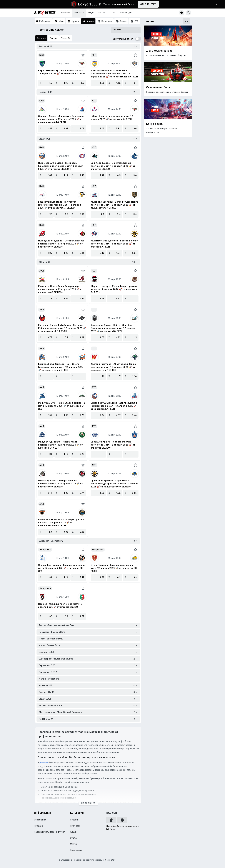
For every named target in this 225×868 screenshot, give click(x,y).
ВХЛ (42, 55)
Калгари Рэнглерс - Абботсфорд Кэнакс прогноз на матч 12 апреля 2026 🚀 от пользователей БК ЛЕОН (114, 367)
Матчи (112, 13)
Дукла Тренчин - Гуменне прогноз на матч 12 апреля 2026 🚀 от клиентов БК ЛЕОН (114, 568)
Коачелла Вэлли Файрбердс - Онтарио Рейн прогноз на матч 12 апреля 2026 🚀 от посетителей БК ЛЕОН (62, 328)
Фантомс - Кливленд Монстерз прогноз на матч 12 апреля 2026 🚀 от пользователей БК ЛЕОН (61, 523)
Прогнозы (79, 13)
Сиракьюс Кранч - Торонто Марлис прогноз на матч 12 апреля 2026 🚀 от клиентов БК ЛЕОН (113, 445)
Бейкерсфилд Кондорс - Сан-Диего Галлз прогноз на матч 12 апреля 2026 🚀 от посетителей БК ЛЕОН (61, 367)
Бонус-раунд (154, 124)
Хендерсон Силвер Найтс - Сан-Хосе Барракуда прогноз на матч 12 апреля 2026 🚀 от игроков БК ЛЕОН (113, 328)
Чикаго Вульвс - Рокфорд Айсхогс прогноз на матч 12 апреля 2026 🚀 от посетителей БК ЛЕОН (61, 484)
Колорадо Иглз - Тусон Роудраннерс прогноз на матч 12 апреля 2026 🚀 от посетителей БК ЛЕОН (61, 289)
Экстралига (45, 550)
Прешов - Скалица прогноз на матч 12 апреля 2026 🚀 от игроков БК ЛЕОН (60, 605)
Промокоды (125, 13)
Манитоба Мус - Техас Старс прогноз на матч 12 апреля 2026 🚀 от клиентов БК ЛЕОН (62, 406)
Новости (66, 13)
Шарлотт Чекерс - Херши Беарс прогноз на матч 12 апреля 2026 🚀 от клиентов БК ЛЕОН (114, 289)
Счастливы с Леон (158, 87)
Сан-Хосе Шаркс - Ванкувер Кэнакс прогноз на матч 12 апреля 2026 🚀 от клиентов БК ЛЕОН (113, 166)
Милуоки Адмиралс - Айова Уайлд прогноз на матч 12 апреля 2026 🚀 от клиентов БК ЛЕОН (61, 445)
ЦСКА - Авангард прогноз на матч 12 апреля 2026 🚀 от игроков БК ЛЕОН (112, 118)
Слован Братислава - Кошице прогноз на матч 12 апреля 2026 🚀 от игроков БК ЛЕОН (62, 568)
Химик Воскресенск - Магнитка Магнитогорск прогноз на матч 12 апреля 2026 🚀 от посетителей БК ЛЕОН (114, 74)
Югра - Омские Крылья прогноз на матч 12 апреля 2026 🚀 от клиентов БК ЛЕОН (62, 72)
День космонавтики (159, 51)
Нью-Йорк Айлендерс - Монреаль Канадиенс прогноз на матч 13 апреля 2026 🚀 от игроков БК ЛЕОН (61, 166)
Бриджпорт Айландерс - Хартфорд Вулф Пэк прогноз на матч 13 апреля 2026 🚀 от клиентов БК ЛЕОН (114, 406)
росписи (44, 763)
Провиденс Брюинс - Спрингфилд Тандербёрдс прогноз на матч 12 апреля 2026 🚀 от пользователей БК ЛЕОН (114, 484)
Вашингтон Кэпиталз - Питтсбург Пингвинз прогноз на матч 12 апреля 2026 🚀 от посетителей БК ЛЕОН (60, 205)
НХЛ (42, 147)
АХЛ (42, 271)
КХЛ (42, 101)
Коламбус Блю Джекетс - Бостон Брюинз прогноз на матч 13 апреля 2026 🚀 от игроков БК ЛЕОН (114, 244)
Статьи (102, 13)
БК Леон (112, 813)
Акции (91, 13)
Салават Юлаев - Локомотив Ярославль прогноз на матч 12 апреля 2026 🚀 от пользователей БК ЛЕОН (61, 119)
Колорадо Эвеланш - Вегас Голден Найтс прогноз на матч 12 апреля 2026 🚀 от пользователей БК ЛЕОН (114, 205)
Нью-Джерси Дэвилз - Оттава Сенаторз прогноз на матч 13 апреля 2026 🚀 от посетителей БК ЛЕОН (61, 244)
